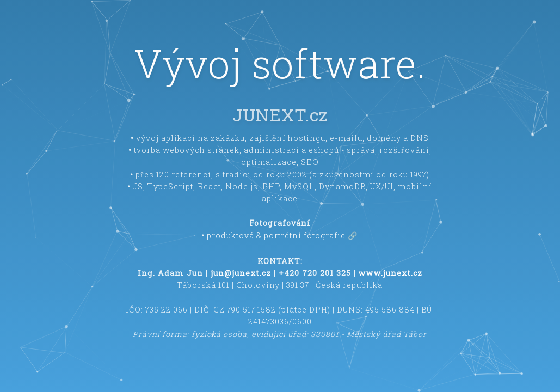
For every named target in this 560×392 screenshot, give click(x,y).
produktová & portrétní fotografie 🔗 (282, 235)
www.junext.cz (390, 273)
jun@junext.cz (241, 273)
